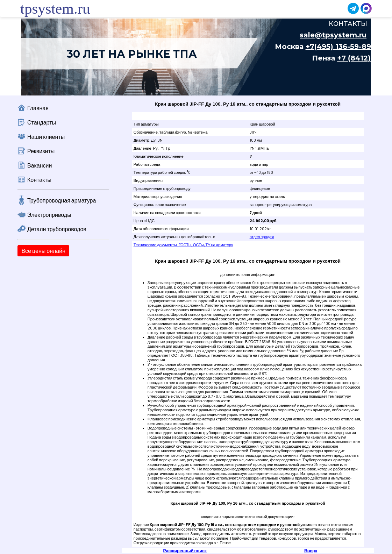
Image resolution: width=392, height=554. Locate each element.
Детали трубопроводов (57, 229)
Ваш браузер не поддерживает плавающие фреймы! (196, 57)
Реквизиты (41, 151)
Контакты (39, 180)
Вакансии (40, 165)
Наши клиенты (46, 137)
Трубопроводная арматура (62, 200)
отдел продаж (262, 237)
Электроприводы (49, 215)
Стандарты (42, 122)
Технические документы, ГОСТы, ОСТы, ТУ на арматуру (183, 245)
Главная (38, 108)
